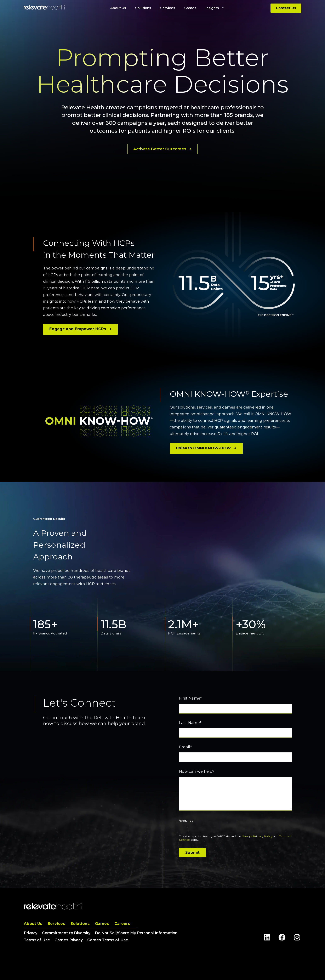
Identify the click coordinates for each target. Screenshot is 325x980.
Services (56, 924)
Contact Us (286, 8)
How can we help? (197, 771)
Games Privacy (69, 940)
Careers (122, 924)
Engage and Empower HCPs (80, 329)
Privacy (31, 933)
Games (102, 924)
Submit (192, 853)
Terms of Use (37, 940)
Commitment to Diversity (66, 933)
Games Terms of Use (108, 940)
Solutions (80, 924)
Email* (185, 747)
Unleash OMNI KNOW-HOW (206, 448)
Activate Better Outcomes (162, 149)
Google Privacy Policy (257, 836)
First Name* (190, 698)
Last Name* (190, 723)
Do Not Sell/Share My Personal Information (136, 933)
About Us (33, 924)
